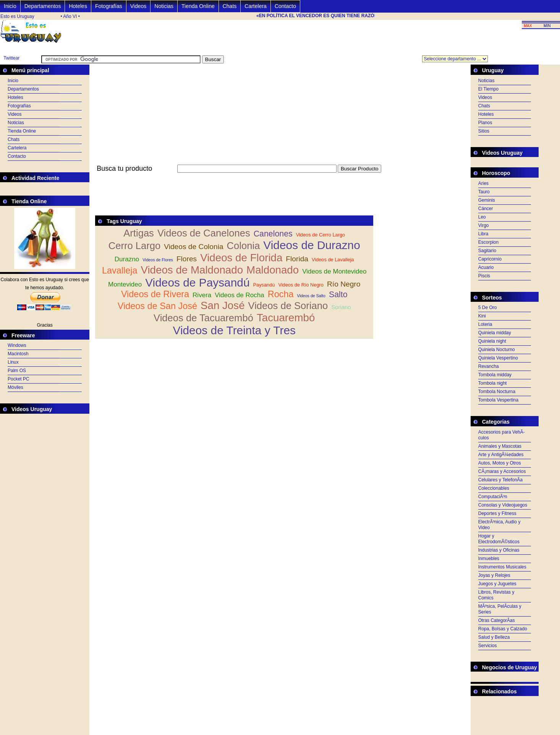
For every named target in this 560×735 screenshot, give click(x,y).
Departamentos (43, 6)
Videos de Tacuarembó (203, 318)
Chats (230, 6)
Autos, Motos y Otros (500, 463)
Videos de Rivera (155, 294)
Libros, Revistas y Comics (496, 595)
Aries (483, 183)
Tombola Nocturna (497, 392)
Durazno (127, 259)
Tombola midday (495, 375)
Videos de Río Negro (301, 285)
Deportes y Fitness (497, 513)
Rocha (281, 294)
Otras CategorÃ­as (497, 620)
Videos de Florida (241, 258)
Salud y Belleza (494, 637)
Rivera (202, 295)
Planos (485, 123)
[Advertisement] (234, 177)
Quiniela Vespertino (498, 358)
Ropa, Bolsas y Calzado (503, 629)
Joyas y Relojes (494, 575)
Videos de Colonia (193, 247)
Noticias (164, 6)
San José (223, 305)
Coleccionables (494, 488)
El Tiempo (488, 89)
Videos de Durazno (312, 245)
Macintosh (18, 354)
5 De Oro (488, 308)
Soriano (341, 307)
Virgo (484, 225)
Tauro (484, 192)
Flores (187, 259)
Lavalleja (120, 270)
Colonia (244, 246)
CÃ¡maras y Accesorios (502, 471)
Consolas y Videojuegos (503, 505)
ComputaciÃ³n (493, 497)
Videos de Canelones (204, 233)
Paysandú (264, 285)
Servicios (488, 646)
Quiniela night (492, 341)
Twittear (11, 58)
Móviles (15, 387)
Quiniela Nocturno (497, 350)
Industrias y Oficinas (499, 550)
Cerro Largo (135, 246)
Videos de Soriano (288, 306)
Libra (483, 234)
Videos (138, 6)
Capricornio (490, 259)
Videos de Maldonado (192, 270)
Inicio (10, 6)
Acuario (486, 267)
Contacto (285, 6)
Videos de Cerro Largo (321, 235)
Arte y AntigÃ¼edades (501, 455)
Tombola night (493, 383)
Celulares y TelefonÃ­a (501, 480)
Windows (17, 345)
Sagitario (487, 251)
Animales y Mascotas (500, 446)
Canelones (273, 234)
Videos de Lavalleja (333, 260)
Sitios (484, 131)
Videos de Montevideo (334, 271)
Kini (482, 316)
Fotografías (109, 6)
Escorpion (488, 242)
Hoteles (78, 6)
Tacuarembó (286, 318)
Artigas (139, 233)
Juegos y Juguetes (497, 584)
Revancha (489, 366)
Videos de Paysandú (197, 283)
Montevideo (125, 284)
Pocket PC (19, 379)
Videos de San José (157, 306)
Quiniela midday (495, 333)
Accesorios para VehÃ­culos (502, 435)
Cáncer (486, 209)
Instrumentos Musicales (502, 567)
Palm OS (17, 371)
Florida (297, 259)
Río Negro (344, 284)
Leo (482, 217)
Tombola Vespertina (498, 400)
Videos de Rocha (240, 295)
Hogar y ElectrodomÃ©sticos (499, 539)
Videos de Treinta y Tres (234, 330)
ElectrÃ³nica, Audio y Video (499, 525)
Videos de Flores (158, 260)
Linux (13, 362)
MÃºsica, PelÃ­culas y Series (500, 609)
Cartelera (256, 6)
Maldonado (273, 270)
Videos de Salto (311, 296)
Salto (338, 295)
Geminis (487, 200)
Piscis (484, 276)
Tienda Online (198, 6)
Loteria (485, 324)
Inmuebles (489, 559)
